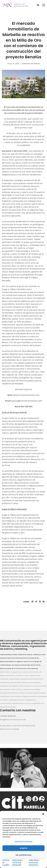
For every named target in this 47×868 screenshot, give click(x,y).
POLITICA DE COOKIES (10, 729)
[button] (43, 814)
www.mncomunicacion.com (26, 395)
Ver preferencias (23, 855)
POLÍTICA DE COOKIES (6, 862)
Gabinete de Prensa (31, 64)
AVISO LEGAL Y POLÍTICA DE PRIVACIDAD (17, 862)
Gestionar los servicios (24, 841)
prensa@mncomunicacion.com (27, 401)
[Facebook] (33, 602)
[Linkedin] (40, 602)
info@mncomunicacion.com (13, 720)
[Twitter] (36, 602)
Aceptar (24, 848)
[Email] (43, 602)
